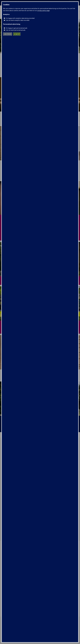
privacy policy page (44, 11)
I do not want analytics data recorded (17, 20)
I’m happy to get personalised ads (16, 28)
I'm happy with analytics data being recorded (20, 18)
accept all (17, 34)
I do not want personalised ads (15, 30)
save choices (8, 34)
